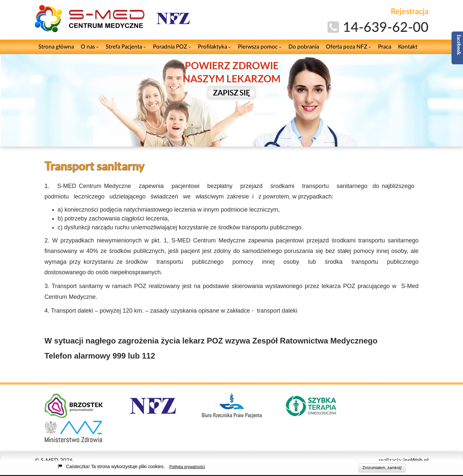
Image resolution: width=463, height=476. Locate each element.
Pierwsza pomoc (260, 47)
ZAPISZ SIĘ (232, 93)
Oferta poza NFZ (348, 47)
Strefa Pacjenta (126, 47)
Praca (385, 47)
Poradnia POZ (172, 47)
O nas (90, 47)
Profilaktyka (214, 47)
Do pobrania (304, 47)
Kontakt (408, 47)
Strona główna (56, 47)
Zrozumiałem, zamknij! (382, 468)
